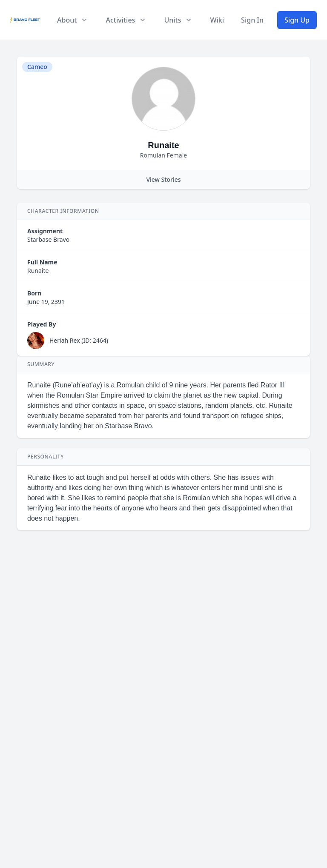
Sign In (252, 20)
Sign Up (297, 20)
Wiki (217, 20)
